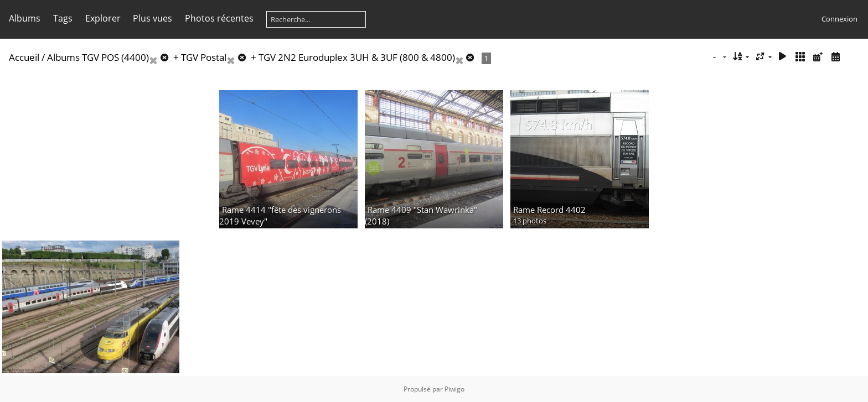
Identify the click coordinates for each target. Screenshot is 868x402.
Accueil (24, 57)
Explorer (103, 18)
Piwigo (454, 389)
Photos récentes (219, 18)
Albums (25, 18)
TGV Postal (204, 57)
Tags (63, 18)
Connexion (839, 19)
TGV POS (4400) (115, 57)
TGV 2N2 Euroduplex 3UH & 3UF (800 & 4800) (357, 57)
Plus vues (153, 18)
